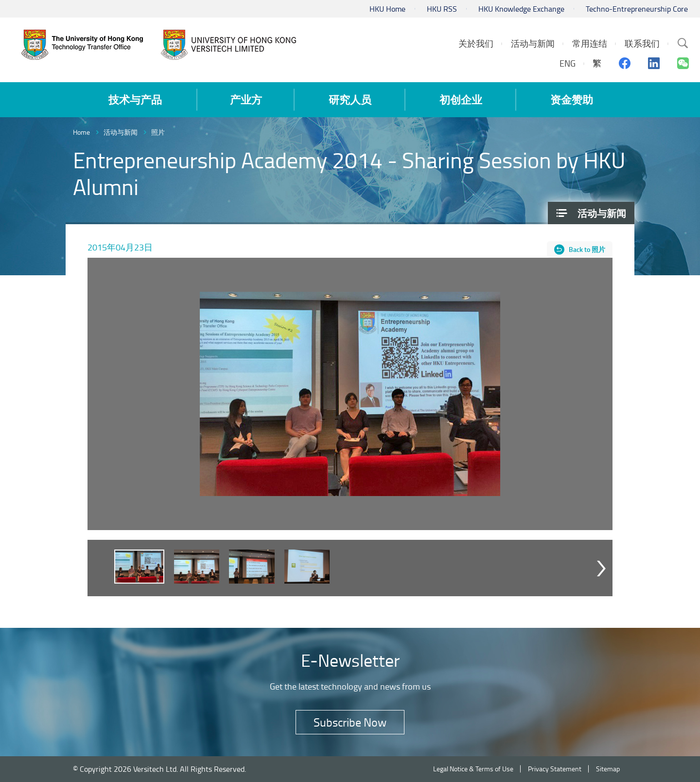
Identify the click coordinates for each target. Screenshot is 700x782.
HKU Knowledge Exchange (521, 9)
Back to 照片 (587, 249)
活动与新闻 (121, 132)
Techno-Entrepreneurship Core (637, 9)
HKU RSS (442, 9)
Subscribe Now (350, 722)
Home (81, 132)
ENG (568, 63)
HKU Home (387, 9)
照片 (158, 132)
